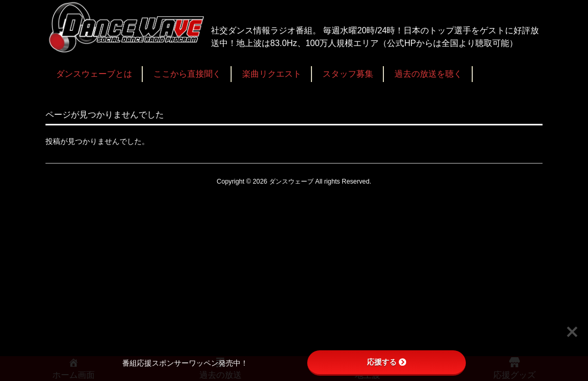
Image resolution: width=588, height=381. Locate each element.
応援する (387, 362)
